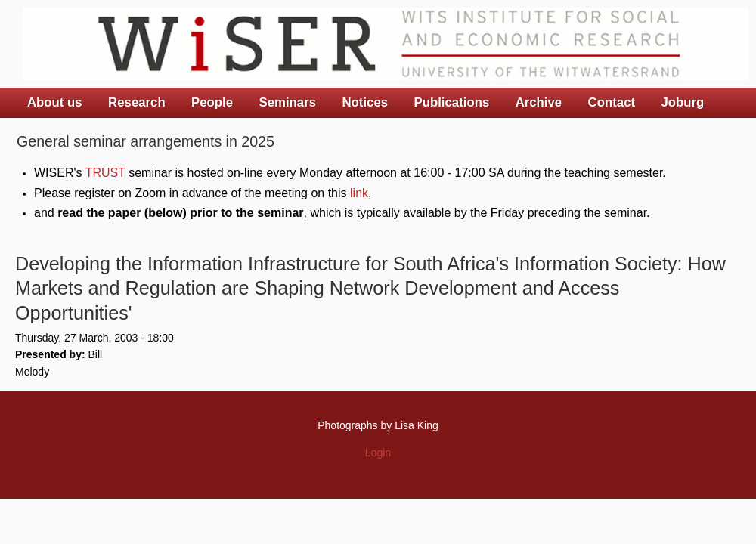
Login (378, 453)
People (212, 102)
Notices (365, 102)
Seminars (288, 102)
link (359, 193)
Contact (612, 102)
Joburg (682, 102)
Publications (451, 102)
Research (137, 102)
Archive (539, 102)
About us (55, 102)
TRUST (105, 173)
